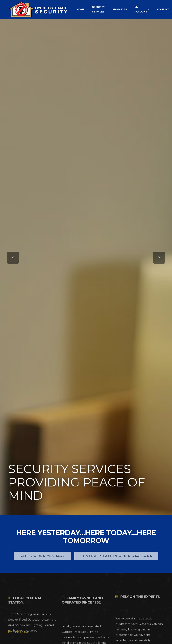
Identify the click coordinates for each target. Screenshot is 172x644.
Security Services (98, 9)
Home (81, 9)
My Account (141, 9)
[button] (13, 258)
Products (120, 9)
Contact (163, 9)
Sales (42, 558)
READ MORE (19, 632)
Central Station (116, 558)
